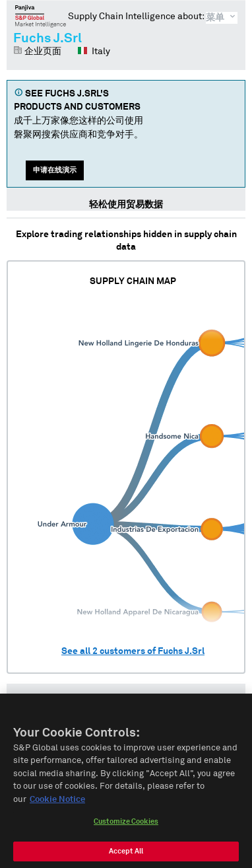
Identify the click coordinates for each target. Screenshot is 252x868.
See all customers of (133, 651)
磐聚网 (41, 16)
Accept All (126, 856)
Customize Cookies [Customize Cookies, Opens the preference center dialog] (126, 826)
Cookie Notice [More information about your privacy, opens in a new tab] (57, 804)
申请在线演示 (55, 170)
